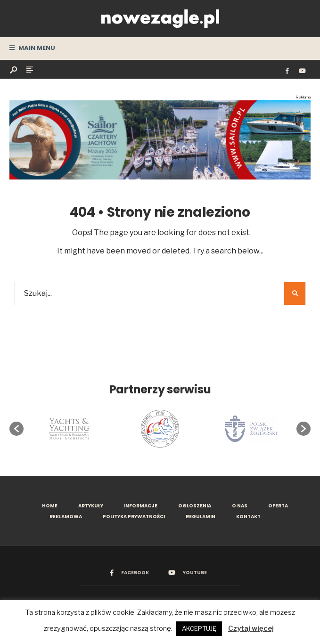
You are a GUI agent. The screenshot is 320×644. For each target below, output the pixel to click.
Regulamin (201, 517)
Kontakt (248, 517)
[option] (69, 429)
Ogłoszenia (195, 506)
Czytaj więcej (251, 628)
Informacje (141, 506)
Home (50, 506)
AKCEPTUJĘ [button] (199, 628)
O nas (240, 506)
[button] (16, 429)
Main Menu (32, 48)
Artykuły (91, 506)
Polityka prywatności (134, 517)
